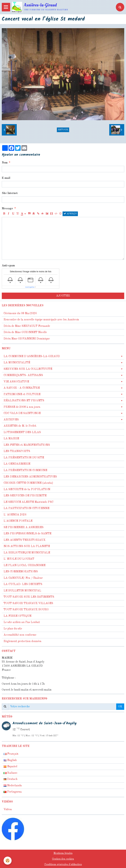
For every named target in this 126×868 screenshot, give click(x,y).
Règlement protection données (22, 641)
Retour (63, 130)
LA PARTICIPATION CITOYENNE (26, 508)
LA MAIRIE (11, 439)
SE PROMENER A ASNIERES (24, 527)
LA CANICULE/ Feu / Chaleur (23, 578)
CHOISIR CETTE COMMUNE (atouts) (28, 483)
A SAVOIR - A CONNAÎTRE (22, 388)
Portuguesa (13, 792)
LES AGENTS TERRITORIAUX (25, 540)
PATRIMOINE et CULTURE (22, 394)
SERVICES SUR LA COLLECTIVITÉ (28, 369)
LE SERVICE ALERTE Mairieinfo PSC (28, 502)
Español (10, 767)
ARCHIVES (11, 420)
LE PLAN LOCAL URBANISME (25, 565)
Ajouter (63, 296)
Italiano (10, 773)
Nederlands (13, 786)
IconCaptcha (30, 287)
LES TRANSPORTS (17, 451)
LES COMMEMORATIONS (21, 572)
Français (11, 754)
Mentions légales (63, 853)
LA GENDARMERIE (17, 464)
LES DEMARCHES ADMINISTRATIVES (30, 477)
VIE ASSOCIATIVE (16, 382)
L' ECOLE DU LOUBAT (19, 559)
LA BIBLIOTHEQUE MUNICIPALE (27, 553)
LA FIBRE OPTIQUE (17, 616)
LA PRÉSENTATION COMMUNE (25, 470)
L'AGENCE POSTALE (18, 521)
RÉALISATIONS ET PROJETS (24, 401)
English (10, 760)
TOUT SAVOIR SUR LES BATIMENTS (29, 597)
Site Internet (10, 193)
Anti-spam (8, 266)
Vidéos (8, 810)
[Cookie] (8, 861)
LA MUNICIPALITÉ (17, 363)
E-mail (6, 178)
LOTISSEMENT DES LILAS (22, 432)
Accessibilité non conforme (20, 635)
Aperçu (70, 214)
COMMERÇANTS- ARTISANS (23, 375)
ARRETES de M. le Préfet (20, 426)
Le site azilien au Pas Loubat (22, 622)
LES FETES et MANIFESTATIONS (27, 445)
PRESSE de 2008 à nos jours (22, 407)
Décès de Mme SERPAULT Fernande (27, 326)
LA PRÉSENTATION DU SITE (24, 458)
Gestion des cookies (63, 859)
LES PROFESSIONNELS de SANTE (27, 534)
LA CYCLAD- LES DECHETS (23, 584)
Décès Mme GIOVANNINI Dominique (27, 339)
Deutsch (11, 779)
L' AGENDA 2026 (15, 515)
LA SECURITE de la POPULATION (27, 489)
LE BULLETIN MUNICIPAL (22, 591)
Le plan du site (13, 629)
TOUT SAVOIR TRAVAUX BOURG (26, 610)
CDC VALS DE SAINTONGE (22, 413)
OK (120, 707)
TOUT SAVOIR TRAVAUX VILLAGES (28, 603)
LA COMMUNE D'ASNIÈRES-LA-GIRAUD (32, 356)
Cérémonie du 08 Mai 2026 (20, 313)
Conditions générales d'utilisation (63, 864)
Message (7, 209)
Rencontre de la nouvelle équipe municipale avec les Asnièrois (41, 320)
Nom (5, 163)
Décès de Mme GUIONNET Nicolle (25, 332)
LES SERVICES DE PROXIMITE (25, 496)
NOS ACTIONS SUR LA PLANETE (27, 546)
